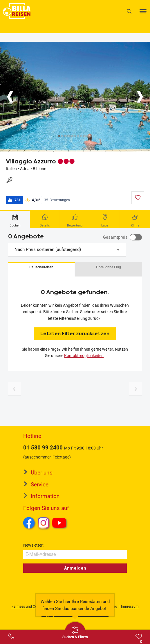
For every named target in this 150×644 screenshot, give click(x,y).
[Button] (10, 97)
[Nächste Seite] (135, 389)
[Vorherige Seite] (15, 389)
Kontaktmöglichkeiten (84, 356)
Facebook (29, 523)
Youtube (60, 524)
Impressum (130, 606)
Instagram (44, 523)
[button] (41, 269)
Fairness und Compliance (32, 606)
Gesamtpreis (115, 237)
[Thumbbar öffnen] (75, 632)
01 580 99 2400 (43, 448)
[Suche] (129, 11)
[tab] (15, 219)
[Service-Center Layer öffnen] (11, 636)
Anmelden (75, 568)
